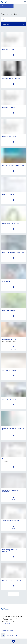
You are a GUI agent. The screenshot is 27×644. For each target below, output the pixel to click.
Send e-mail (7, 623)
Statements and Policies (7, 628)
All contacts (4, 626)
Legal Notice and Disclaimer (8, 630)
